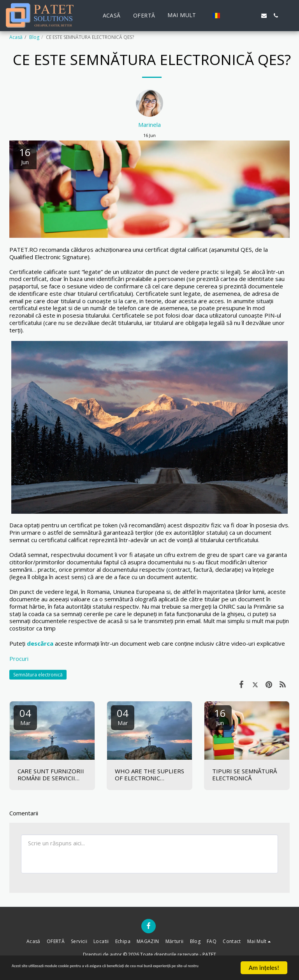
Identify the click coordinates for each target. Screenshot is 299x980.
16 (220, 716)
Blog (34, 37)
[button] (229, 16)
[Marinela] (149, 105)
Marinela (149, 125)
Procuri (19, 659)
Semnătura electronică (38, 675)
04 (25, 716)
